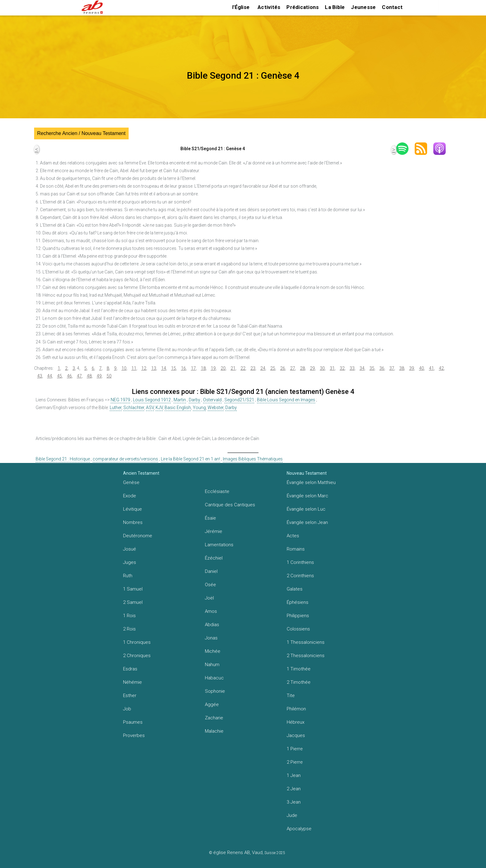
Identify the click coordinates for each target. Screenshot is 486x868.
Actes (293, 536)
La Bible (335, 7)
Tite (291, 696)
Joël (209, 598)
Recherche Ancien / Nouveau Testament (81, 133)
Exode (130, 496)
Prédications (303, 7)
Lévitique (133, 509)
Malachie (214, 731)
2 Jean (294, 789)
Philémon (296, 709)
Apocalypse (299, 829)
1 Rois (129, 616)
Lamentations (219, 545)
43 (40, 376)
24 (263, 368)
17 (193, 368)
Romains (296, 549)
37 (392, 368)
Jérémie (214, 531)
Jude (292, 815)
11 (134, 368)
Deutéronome (138, 536)
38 (402, 368)
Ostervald (212, 400)
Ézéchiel (214, 558)
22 (243, 368)
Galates (295, 589)
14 (164, 368)
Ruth (128, 576)
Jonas (211, 638)
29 (312, 368)
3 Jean (294, 802)
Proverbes (134, 735)
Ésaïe (210, 518)
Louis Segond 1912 (152, 400)
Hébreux (296, 722)
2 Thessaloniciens (306, 656)
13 (154, 368)
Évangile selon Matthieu (311, 482)
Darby (194, 400)
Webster (216, 408)
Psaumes (133, 722)
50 (109, 376)
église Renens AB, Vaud (238, 853)
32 (342, 368)
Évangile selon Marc (307, 496)
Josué (130, 549)
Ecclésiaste (217, 491)
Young (199, 408)
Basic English (178, 408)
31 (332, 368)
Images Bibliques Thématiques (253, 459)
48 (89, 376)
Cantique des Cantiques (230, 505)
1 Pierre (295, 749)
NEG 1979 (120, 400)
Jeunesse (363, 7)
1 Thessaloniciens (306, 642)
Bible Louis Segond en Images (286, 400)
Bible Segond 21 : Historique (63, 459)
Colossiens (298, 629)
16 (183, 368)
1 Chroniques (137, 642)
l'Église (241, 7)
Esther (130, 696)
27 (293, 368)
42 (441, 368)
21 (233, 368)
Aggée (212, 704)
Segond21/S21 (239, 400)
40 (422, 368)
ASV (150, 408)
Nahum (212, 665)
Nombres (133, 522)
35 (372, 368)
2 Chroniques (137, 656)
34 (362, 368)
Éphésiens (298, 602)
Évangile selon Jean (307, 522)
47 (79, 376)
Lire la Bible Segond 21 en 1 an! (190, 459)
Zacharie (214, 718)
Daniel (211, 571)
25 (273, 368)
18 (203, 368)
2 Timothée (299, 682)
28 (303, 368)
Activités (269, 7)
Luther (116, 408)
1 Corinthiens (300, 562)
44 (50, 376)
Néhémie (133, 682)
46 (69, 376)
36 (382, 368)
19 (213, 368)
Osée (210, 585)
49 (99, 376)
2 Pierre (295, 762)
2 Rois (129, 629)
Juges (130, 562)
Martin (180, 400)
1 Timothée (299, 669)
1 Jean (294, 775)
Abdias (212, 625)
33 (352, 368)
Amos (211, 611)
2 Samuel (133, 602)
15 (174, 368)
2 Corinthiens (300, 576)
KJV (159, 408)
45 (60, 376)
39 (412, 368)
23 (253, 368)
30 (322, 368)
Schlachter (134, 408)
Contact (392, 7)
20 (223, 368)
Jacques (296, 735)
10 (124, 368)
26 (283, 368)
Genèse (131, 482)
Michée (213, 651)
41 (431, 368)
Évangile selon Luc (306, 509)
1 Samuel (133, 589)
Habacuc (214, 678)
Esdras (130, 669)
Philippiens (298, 616)
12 (144, 368)
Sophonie (215, 691)
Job (127, 709)
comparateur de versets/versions (125, 459)
